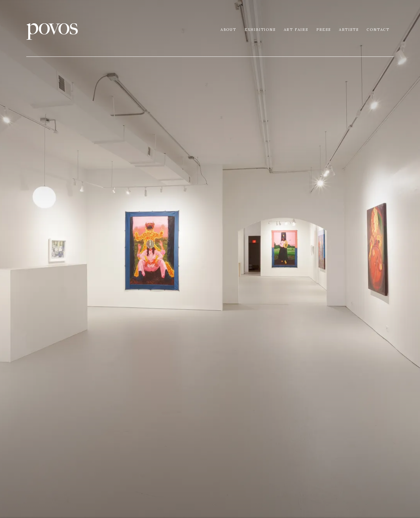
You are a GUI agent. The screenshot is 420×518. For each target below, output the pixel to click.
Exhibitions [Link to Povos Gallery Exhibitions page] (260, 30)
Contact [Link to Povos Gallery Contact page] (378, 30)
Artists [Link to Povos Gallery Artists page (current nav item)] (349, 30)
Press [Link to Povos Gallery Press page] (324, 30)
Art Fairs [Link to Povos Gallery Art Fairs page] (296, 30)
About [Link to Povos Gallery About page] (228, 30)
